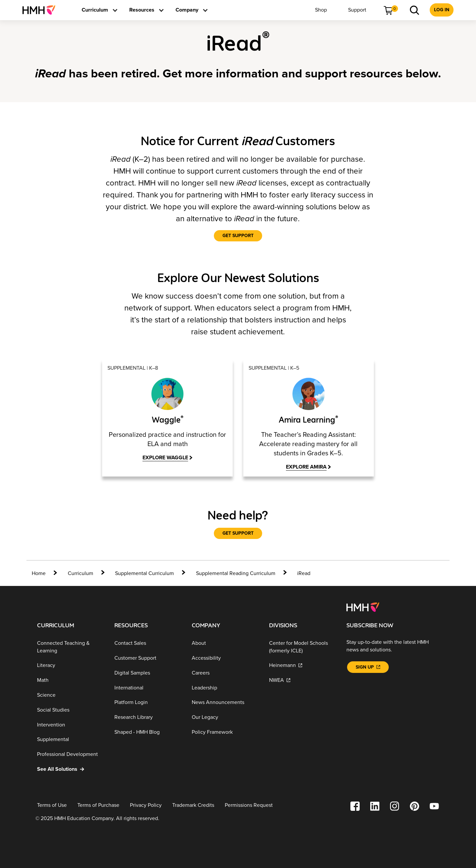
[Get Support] (238, 236)
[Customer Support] (148, 658)
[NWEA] (302, 680)
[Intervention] (70, 724)
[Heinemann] (302, 665)
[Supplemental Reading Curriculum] (236, 573)
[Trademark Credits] (193, 805)
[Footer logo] (363, 606)
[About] (225, 643)
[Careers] (225, 672)
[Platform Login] (148, 702)
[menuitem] (41, 10)
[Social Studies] (70, 709)
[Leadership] (225, 687)
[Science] (70, 695)
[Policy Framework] (225, 732)
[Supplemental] (70, 739)
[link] (41, 10)
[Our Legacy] (225, 717)
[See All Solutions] (70, 769)
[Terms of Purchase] (98, 805)
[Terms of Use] (52, 805)
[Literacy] (70, 665)
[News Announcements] (225, 702)
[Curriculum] (80, 573)
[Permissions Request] (249, 805)
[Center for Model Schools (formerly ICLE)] (302, 647)
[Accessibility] (225, 658)
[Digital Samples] (148, 672)
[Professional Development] (70, 754)
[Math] (70, 680)
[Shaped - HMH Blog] (148, 732)
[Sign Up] (368, 666)
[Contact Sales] (148, 643)
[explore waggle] (167, 458)
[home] (44, 573)
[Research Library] (148, 717)
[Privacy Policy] (146, 805)
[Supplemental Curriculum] (144, 573)
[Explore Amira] (308, 467)
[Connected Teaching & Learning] (70, 647)
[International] (148, 687)
